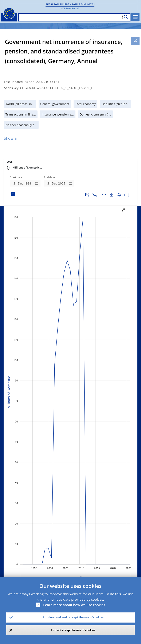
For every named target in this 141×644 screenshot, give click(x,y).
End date (50, 177)
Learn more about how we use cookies (74, 605)
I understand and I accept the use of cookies (73, 617)
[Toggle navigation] (135, 17)
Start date (16, 177)
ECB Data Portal (70, 8)
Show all (11, 138)
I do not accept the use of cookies (73, 630)
